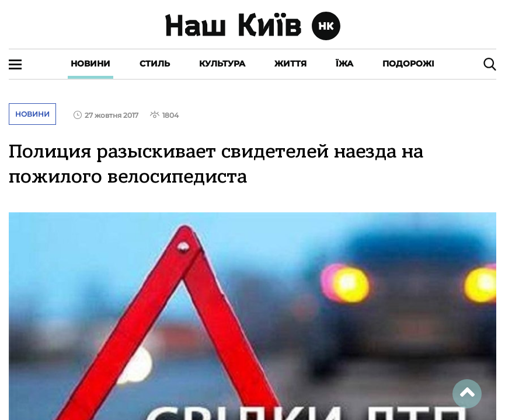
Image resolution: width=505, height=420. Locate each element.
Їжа (344, 64)
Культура (222, 64)
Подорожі (408, 64)
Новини (90, 64)
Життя (290, 64)
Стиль (155, 64)
